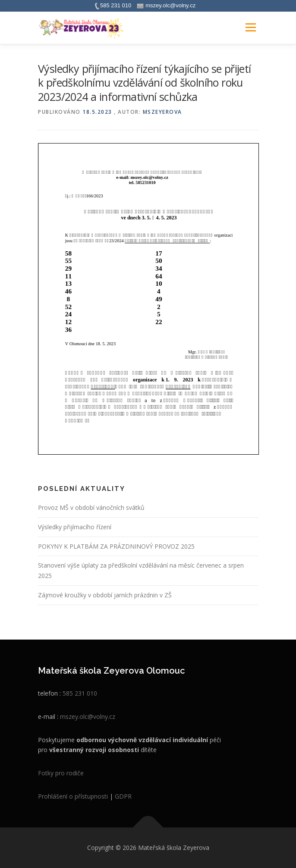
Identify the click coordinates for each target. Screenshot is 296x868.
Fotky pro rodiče (61, 773)
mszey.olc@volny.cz (88, 717)
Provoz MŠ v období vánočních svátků (91, 507)
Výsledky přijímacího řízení (75, 527)
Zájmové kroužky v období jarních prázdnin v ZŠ (105, 595)
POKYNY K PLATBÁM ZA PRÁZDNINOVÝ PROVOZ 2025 (116, 546)
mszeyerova (162, 112)
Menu (250, 28)
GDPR (123, 796)
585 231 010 (80, 693)
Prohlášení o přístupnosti (73, 796)
